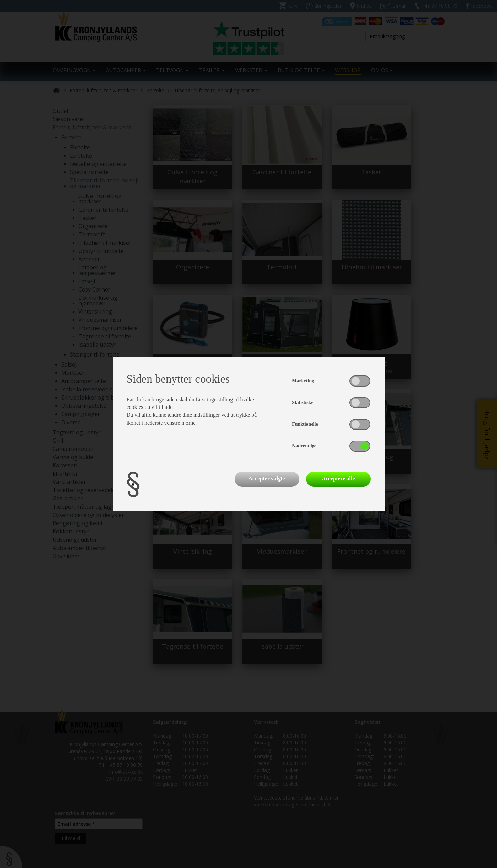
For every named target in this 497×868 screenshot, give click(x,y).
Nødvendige (304, 446)
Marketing (303, 381)
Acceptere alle (338, 479)
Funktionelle (305, 424)
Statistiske (302, 403)
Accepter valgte (267, 479)
